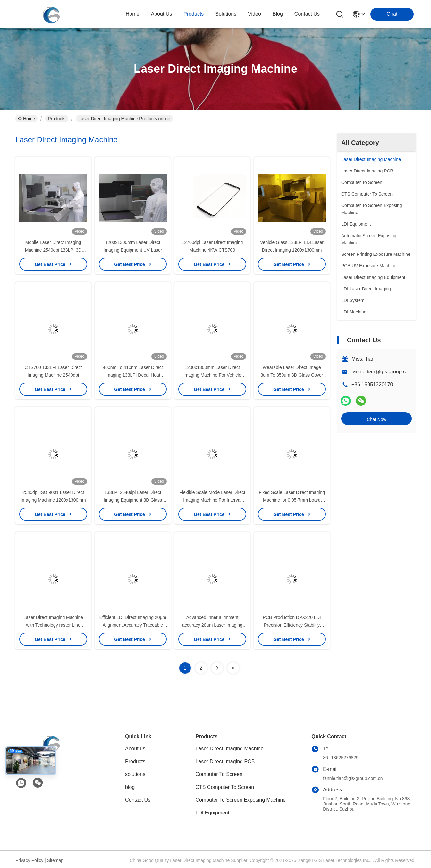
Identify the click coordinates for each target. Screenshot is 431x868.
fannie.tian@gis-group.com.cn (386, 372)
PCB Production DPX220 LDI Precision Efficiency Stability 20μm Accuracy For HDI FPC (292, 625)
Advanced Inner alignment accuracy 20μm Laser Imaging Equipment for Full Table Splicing (212, 625)
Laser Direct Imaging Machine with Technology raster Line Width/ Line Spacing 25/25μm (53, 625)
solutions (226, 14)
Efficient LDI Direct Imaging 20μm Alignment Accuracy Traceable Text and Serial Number (133, 625)
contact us (307, 14)
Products (57, 119)
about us (161, 14)
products (194, 14)
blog (278, 14)
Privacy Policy (29, 860)
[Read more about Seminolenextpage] (217, 668)
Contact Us (138, 800)
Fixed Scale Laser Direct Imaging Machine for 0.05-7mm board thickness (292, 500)
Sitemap (55, 860)
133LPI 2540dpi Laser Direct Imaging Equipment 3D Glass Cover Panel (133, 500)
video (254, 14)
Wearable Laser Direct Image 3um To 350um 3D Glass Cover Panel (292, 375)
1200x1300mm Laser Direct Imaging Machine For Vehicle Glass (212, 375)
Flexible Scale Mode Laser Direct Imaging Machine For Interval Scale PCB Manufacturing (212, 500)
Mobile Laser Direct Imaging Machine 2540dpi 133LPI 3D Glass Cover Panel (53, 250)
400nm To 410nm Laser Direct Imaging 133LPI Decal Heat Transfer (133, 375)
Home (133, 14)
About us (135, 749)
